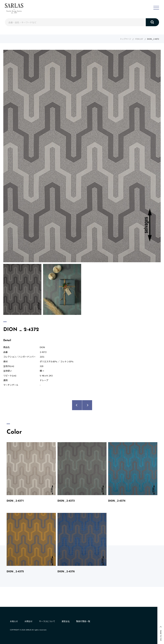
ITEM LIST (139, 39)
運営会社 (66, 621)
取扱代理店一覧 (83, 621)
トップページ (126, 39)
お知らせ (14, 621)
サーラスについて (47, 621)
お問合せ (28, 621)
